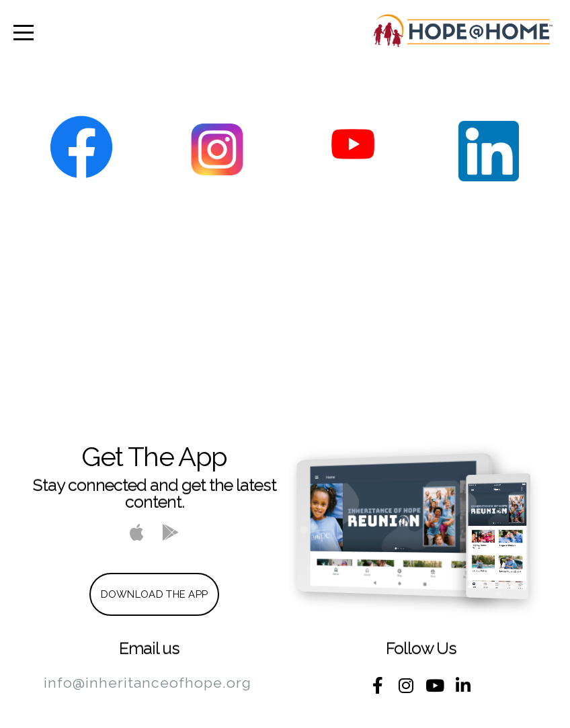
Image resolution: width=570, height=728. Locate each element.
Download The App (155, 594)
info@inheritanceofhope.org (148, 683)
